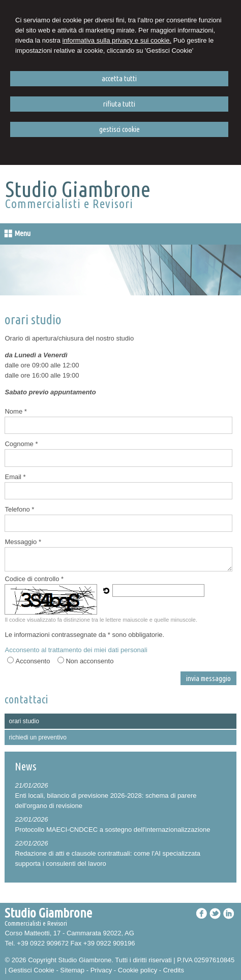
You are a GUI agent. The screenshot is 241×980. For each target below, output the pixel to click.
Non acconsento (89, 652)
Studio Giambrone (78, 189)
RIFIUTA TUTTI (119, 104)
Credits (174, 961)
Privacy (101, 961)
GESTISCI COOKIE (119, 129)
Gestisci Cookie (31, 961)
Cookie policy (138, 961)
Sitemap (72, 961)
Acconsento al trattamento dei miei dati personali (76, 641)
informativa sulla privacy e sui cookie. (117, 40)
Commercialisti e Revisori (69, 204)
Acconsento (33, 652)
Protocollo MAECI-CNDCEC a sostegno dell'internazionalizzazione (112, 820)
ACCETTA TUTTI (119, 78)
